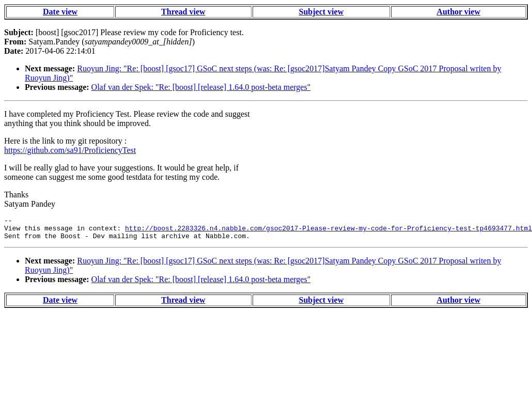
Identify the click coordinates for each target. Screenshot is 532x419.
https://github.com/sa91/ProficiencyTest (70, 150)
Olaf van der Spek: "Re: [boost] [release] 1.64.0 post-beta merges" (201, 87)
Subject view (322, 12)
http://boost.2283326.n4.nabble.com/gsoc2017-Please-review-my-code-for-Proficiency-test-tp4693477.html (328, 231)
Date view (60, 12)
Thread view (183, 12)
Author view (458, 12)
